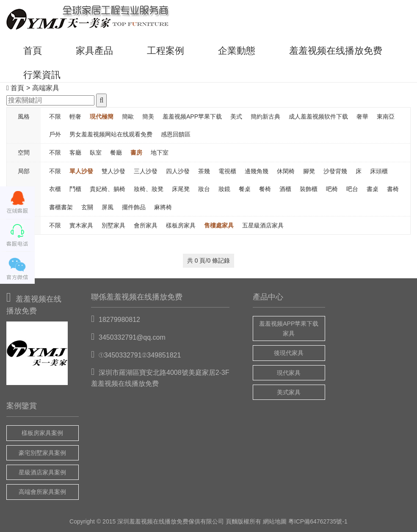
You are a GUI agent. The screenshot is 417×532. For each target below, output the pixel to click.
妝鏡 (224, 189)
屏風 (108, 207)
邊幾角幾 (257, 171)
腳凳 (309, 171)
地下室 (160, 152)
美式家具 (289, 392)
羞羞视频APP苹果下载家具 (289, 328)
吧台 (352, 189)
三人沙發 (146, 171)
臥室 (96, 152)
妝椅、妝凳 (149, 189)
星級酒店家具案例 (42, 472)
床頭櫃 (379, 171)
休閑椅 (286, 171)
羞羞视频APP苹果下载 (192, 116)
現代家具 (289, 373)
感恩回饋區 (176, 134)
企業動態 (237, 51)
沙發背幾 (335, 171)
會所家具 (146, 225)
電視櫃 (227, 171)
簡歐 (128, 116)
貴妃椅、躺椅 (108, 189)
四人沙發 (178, 171)
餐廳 (116, 152)
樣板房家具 (181, 225)
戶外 (55, 134)
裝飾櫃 (309, 189)
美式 (236, 116)
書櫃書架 (61, 207)
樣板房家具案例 (42, 433)
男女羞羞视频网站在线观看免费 (111, 134)
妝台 (204, 189)
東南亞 (386, 116)
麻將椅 (163, 207)
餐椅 (265, 189)
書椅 (393, 189)
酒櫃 (285, 189)
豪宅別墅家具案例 (42, 453)
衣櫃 (55, 189)
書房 (136, 152)
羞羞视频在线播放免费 (336, 51)
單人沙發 (81, 171)
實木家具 (81, 225)
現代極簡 (102, 116)
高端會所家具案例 (42, 492)
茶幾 (204, 171)
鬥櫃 (75, 189)
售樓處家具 (219, 225)
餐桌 (245, 189)
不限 (55, 116)
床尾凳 (181, 189)
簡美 (148, 116)
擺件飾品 (134, 207)
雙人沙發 (113, 171)
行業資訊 (42, 75)
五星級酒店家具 (263, 225)
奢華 (362, 116)
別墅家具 (113, 225)
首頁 (33, 51)
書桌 (373, 189)
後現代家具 (289, 353)
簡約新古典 (265, 116)
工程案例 (166, 51)
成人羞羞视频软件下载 (318, 116)
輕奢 (75, 116)
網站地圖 (275, 521)
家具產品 (94, 51)
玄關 (87, 207)
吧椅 (332, 189)
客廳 (75, 152)
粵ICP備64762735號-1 (318, 521)
